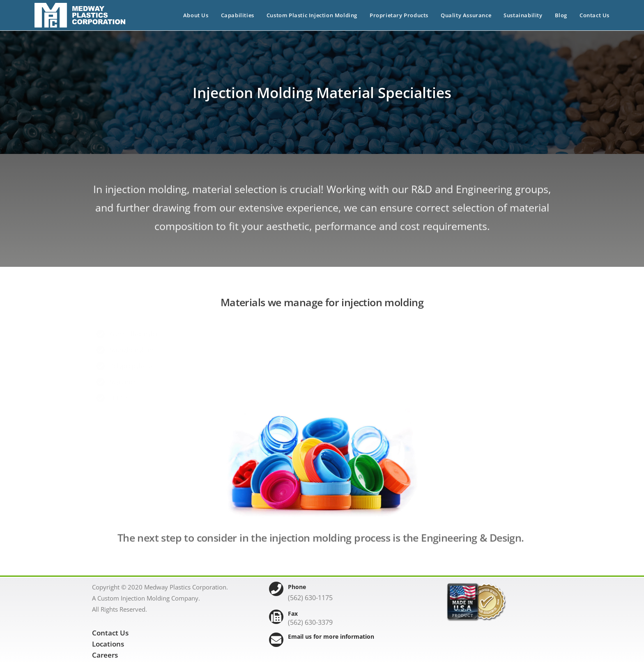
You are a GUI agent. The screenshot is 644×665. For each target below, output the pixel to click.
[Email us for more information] (276, 640)
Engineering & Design (471, 545)
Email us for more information (331, 636)
